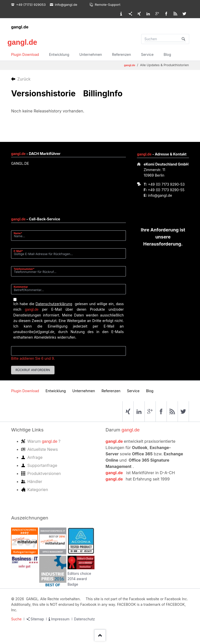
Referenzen (121, 54)
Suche (16, 619)
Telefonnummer (24, 269)
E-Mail (20, 251)
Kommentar (21, 287)
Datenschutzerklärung (54, 304)
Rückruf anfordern (33, 370)
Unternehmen (91, 54)
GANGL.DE (20, 163)
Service (147, 54)
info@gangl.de (160, 195)
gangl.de (20, 27)
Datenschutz (85, 619)
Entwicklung (59, 54)
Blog (167, 54)
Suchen (183, 39)
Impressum (60, 619)
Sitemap (37, 619)
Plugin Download (25, 54)
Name (20, 233)
